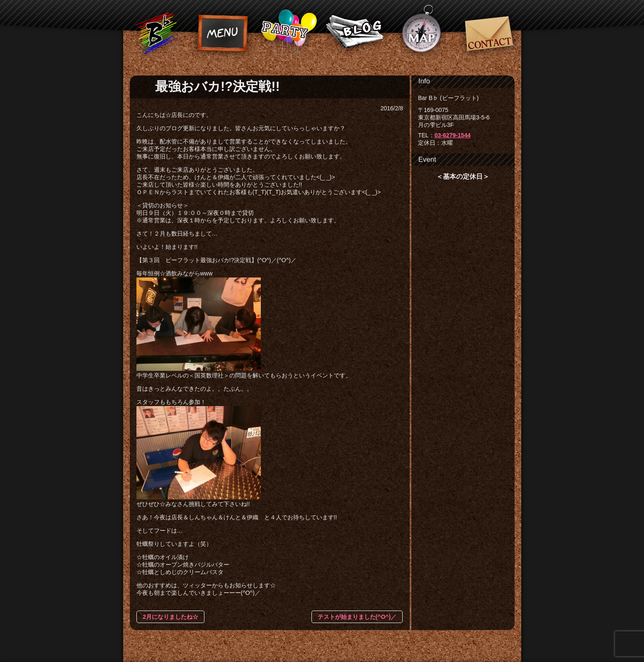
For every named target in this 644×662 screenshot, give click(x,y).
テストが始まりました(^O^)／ (357, 617)
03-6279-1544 (453, 135)
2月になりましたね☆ (170, 617)
